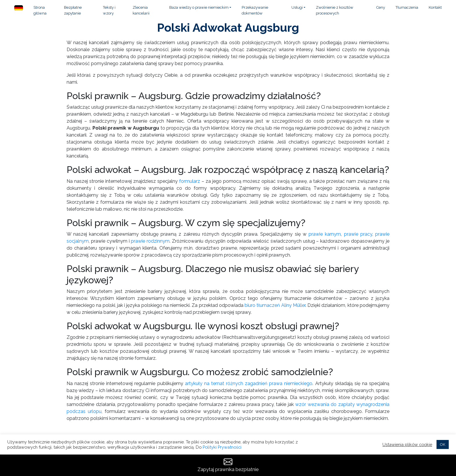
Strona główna (40, 10)
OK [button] (443, 444)
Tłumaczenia (407, 7)
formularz (190, 181)
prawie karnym (325, 234)
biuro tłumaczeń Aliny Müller (275, 305)
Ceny (381, 7)
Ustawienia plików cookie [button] (407, 444)
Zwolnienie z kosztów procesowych (335, 10)
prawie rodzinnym (150, 241)
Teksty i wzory (109, 10)
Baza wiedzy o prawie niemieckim (199, 7)
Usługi (297, 7)
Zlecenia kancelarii (141, 10)
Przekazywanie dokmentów (255, 10)
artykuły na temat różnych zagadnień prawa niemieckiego (249, 383)
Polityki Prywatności (222, 447)
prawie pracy (358, 234)
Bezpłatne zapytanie (73, 10)
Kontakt (435, 7)
